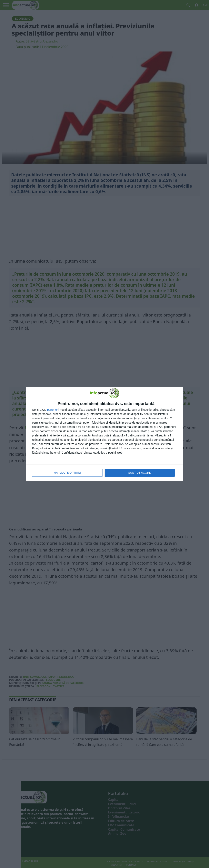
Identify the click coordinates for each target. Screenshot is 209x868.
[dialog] (104, 434)
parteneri (53, 410)
